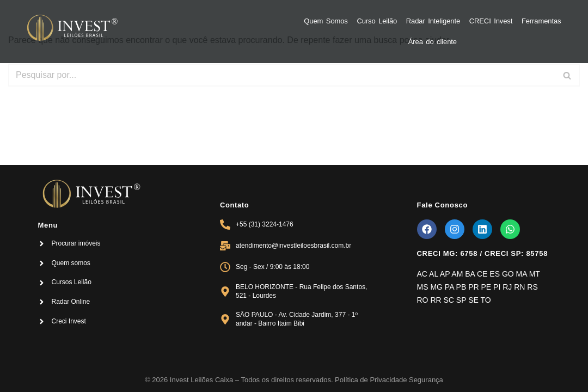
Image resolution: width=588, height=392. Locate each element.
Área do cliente (433, 42)
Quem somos (71, 263)
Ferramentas (541, 21)
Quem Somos (326, 21)
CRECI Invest (491, 21)
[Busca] (282, 75)
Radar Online (71, 302)
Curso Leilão (377, 21)
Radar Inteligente (433, 21)
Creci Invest (68, 321)
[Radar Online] (42, 302)
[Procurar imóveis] (42, 244)
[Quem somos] (42, 263)
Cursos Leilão (71, 282)
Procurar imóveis (76, 243)
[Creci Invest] (42, 321)
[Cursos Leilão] (42, 283)
